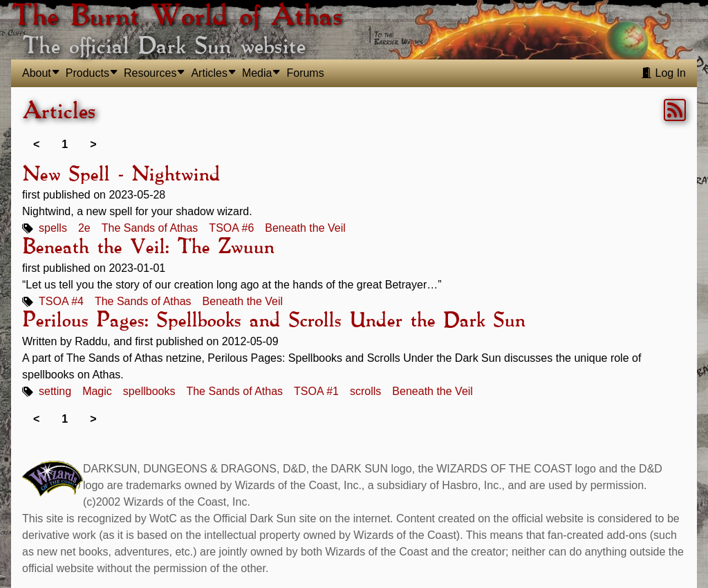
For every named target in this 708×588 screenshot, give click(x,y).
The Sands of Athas (150, 228)
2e (84, 228)
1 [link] (65, 144)
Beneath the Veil (305, 228)
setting (55, 391)
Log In (663, 73)
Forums (305, 73)
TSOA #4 (61, 301)
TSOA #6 (231, 228)
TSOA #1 (316, 391)
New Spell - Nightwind (121, 175)
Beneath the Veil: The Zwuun (148, 248)
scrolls (365, 391)
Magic (97, 391)
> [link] (93, 144)
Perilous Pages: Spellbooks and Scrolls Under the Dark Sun (273, 321)
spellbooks (149, 391)
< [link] (36, 144)
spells (53, 228)
